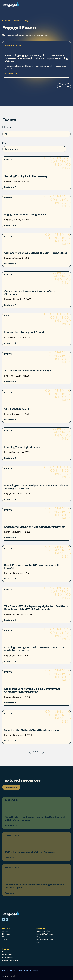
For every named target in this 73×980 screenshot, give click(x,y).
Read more (10, 187)
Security (13, 970)
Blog (38, 937)
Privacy (5, 970)
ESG (26, 970)
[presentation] (60, 86)
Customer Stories (43, 931)
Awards (5, 939)
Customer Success (9, 957)
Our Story (6, 931)
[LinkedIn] (4, 920)
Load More (36, 751)
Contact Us (7, 937)
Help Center (7, 955)
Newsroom (6, 934)
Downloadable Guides (45, 939)
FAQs (39, 942)
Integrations (7, 952)
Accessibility (34, 970)
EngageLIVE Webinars (45, 934)
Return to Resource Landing (15, 20)
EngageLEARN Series (10, 960)
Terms (20, 970)
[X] (7, 920)
